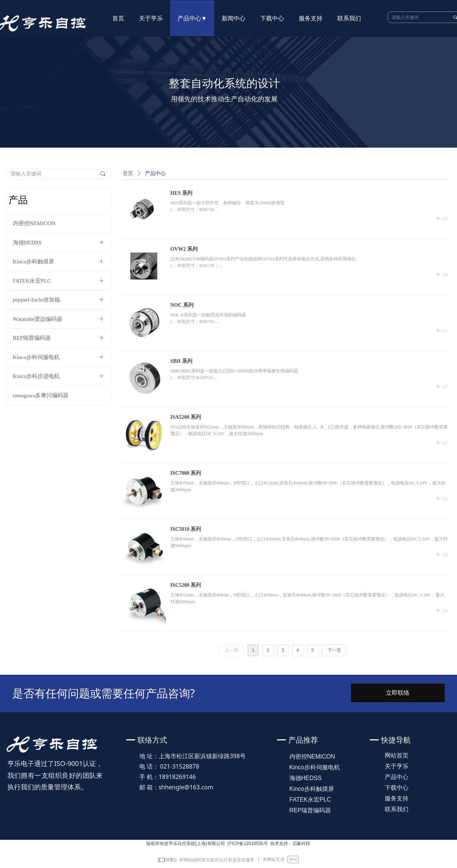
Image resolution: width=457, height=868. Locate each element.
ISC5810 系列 (186, 529)
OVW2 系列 (184, 249)
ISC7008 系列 (186, 473)
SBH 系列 (182, 361)
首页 (128, 173)
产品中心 (155, 173)
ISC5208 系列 (186, 585)
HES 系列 (182, 193)
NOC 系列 (182, 305)
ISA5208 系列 (186, 417)
